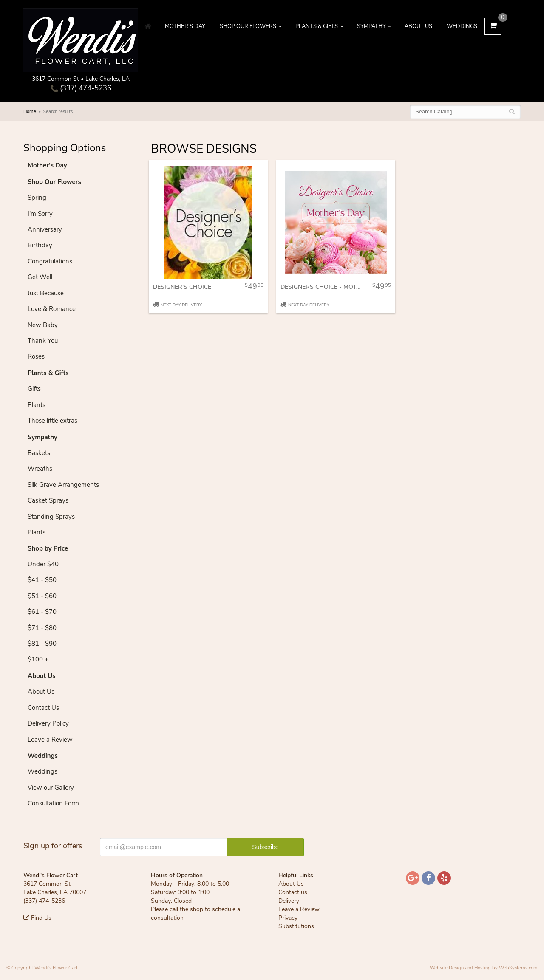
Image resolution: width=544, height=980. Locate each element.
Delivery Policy (48, 723)
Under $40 (43, 564)
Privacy (288, 918)
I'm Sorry (40, 214)
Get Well (40, 277)
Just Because (46, 293)
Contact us (293, 892)
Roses (36, 356)
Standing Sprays (51, 517)
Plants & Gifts (317, 26)
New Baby (43, 325)
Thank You (43, 341)
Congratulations (50, 261)
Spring (37, 198)
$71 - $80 (42, 628)
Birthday (40, 245)
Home (30, 112)
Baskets (39, 453)
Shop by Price (48, 548)
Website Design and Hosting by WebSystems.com (484, 968)
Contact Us (43, 708)
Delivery (289, 901)
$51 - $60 (42, 596)
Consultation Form (53, 803)
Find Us (37, 918)
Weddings (462, 26)
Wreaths (40, 469)
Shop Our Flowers (248, 26)
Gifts (34, 389)
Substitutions (296, 926)
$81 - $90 (42, 644)
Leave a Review (50, 740)
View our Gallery (51, 788)
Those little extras (52, 421)
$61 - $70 (42, 612)
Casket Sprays (48, 500)
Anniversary (45, 229)
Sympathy (371, 26)
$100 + (38, 659)
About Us (418, 26)
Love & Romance (52, 309)
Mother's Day (185, 26)
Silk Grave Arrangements (63, 485)
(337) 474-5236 (81, 88)
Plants (37, 405)
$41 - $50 (42, 580)
